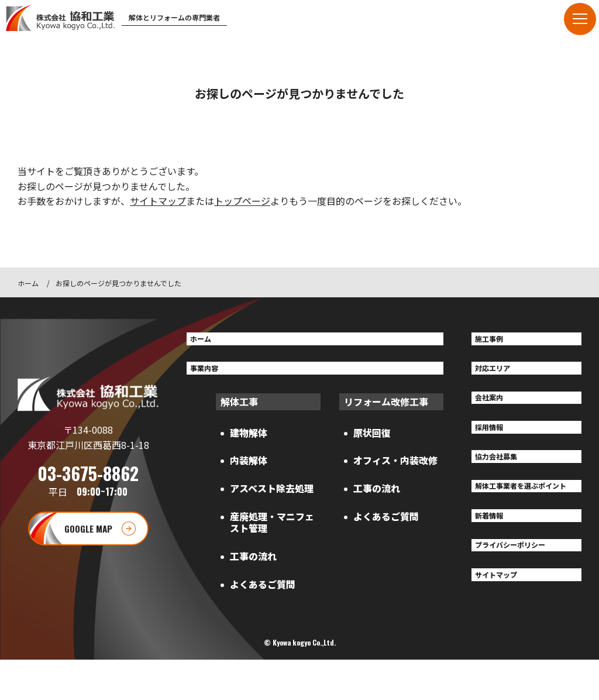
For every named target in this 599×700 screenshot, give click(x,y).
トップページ (242, 201)
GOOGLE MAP (88, 548)
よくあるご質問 (263, 592)
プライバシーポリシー (523, 588)
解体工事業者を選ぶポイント (523, 515)
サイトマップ (158, 201)
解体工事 (239, 410)
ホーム (28, 283)
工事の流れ (253, 564)
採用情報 (495, 442)
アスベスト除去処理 (272, 497)
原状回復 (372, 441)
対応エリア (500, 374)
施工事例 (495, 341)
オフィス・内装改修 (395, 469)
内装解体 (249, 469)
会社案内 (495, 408)
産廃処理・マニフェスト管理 (272, 531)
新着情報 (495, 554)
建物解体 (249, 441)
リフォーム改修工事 (386, 410)
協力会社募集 (504, 475)
